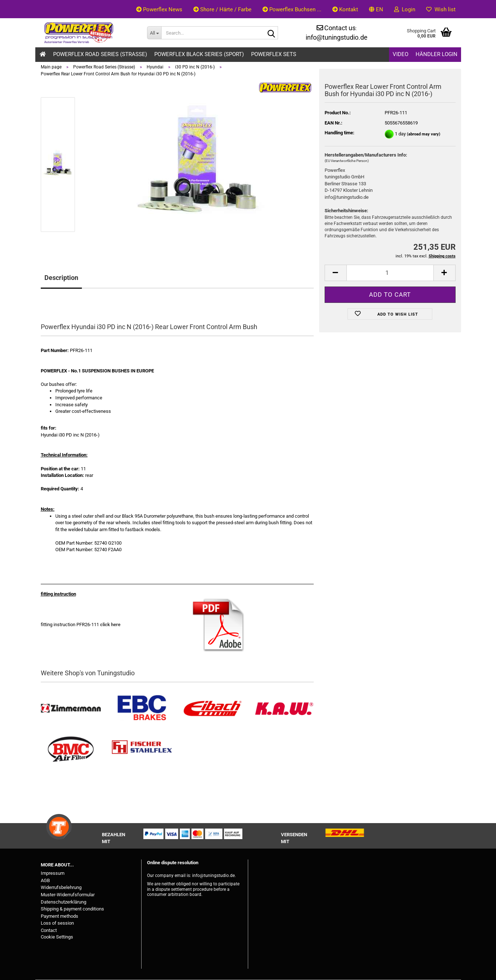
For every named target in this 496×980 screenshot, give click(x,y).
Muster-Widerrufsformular (68, 895)
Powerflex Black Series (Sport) (199, 54)
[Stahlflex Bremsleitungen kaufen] (142, 749)
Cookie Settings (57, 937)
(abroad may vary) (424, 134)
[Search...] (154, 33)
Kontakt (345, 9)
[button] (376, 9)
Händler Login (437, 54)
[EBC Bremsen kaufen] (142, 709)
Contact (49, 930)
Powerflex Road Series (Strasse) (100, 54)
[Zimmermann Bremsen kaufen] (71, 709)
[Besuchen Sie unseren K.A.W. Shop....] (284, 709)
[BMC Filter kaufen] (71, 749)
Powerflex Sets (274, 54)
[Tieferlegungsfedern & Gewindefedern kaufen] (213, 709)
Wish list (441, 9)
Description (61, 278)
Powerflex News (159, 9)
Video (400, 54)
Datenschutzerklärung (64, 902)
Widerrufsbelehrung (61, 887)
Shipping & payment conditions (72, 909)
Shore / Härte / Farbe (222, 9)
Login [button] (405, 9)
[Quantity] (390, 273)
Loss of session (57, 923)
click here (110, 625)
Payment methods (59, 916)
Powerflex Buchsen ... (292, 9)
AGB (45, 880)
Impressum (53, 873)
